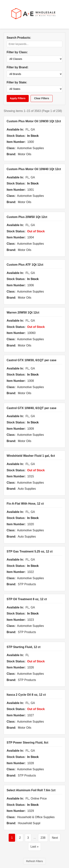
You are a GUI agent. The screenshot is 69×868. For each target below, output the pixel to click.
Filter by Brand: (17, 67)
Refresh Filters (34, 861)
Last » (35, 847)
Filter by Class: (17, 52)
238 (43, 838)
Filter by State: (17, 82)
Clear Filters (42, 98)
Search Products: (19, 38)
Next (55, 838)
